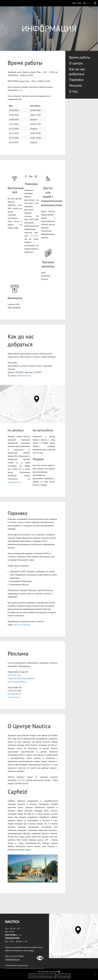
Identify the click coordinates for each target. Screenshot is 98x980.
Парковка (76, 80)
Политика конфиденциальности (42, 976)
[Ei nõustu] (95, 974)
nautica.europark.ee (22, 625)
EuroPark (34, 236)
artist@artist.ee (15, 694)
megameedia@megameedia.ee (21, 678)
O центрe (76, 63)
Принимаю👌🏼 (64, 976)
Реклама (75, 85)
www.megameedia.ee (17, 682)
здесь (21, 90)
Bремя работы (80, 57)
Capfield (21, 780)
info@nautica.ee (24, 376)
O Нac (74, 91)
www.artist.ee (14, 697)
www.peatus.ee (14, 482)
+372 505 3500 (14, 675)
